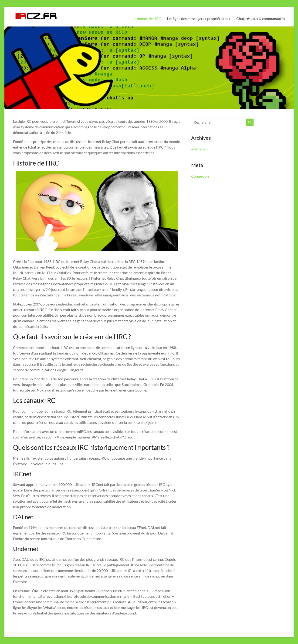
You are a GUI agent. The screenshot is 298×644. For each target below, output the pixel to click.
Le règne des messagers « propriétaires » (199, 18)
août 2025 (199, 149)
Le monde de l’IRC (147, 18)
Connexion (200, 176)
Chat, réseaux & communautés (261, 18)
